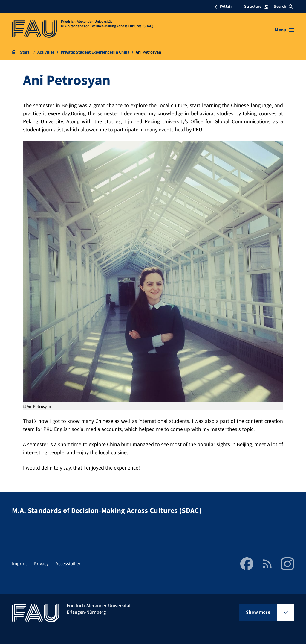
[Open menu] (284, 30)
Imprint (19, 564)
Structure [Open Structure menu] (256, 7)
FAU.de (224, 7)
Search (284, 7)
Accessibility (68, 564)
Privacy (41, 564)
